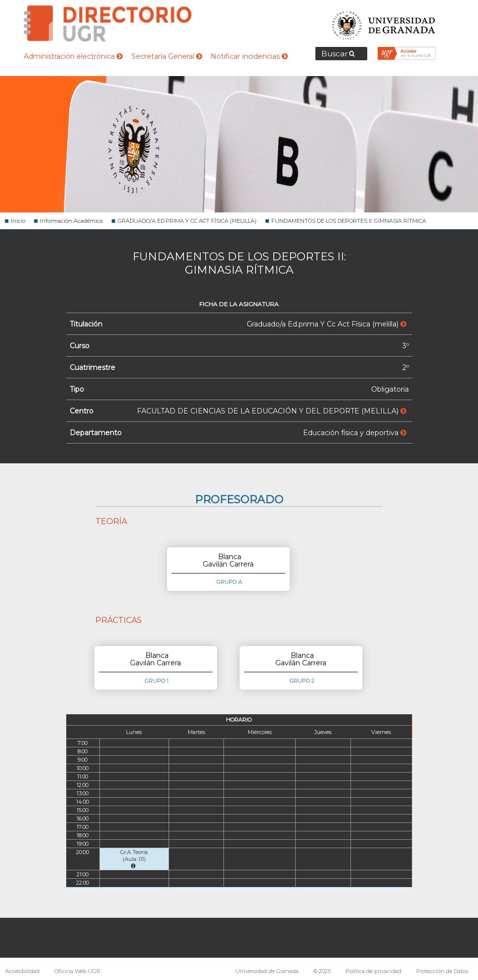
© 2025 (322, 971)
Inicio (18, 221)
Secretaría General (167, 56)
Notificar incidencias (249, 56)
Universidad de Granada (384, 22)
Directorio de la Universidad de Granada (108, 23)
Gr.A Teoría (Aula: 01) (134, 859)
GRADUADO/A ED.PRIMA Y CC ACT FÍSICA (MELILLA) (187, 221)
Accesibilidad (22, 971)
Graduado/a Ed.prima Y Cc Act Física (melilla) (326, 324)
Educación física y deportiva (355, 433)
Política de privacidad (373, 971)
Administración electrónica (73, 56)
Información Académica (71, 221)
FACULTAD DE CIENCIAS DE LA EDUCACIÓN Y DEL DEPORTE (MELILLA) (272, 411)
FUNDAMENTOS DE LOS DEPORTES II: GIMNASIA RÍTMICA (349, 221)
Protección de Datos (442, 971)
